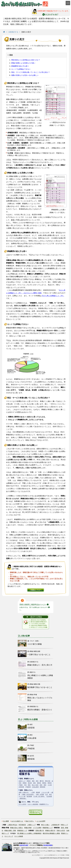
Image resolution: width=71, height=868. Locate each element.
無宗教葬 (29, 796)
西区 (29, 785)
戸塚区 (21, 785)
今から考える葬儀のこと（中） (53, 296)
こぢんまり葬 (45, 792)
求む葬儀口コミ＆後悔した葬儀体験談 (29, 833)
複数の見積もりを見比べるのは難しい (25, 75)
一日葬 (33, 792)
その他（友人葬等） (39, 796)
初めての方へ (30, 821)
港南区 (25, 783)
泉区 (37, 781)
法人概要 (6, 821)
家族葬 (38, 792)
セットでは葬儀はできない (21, 69)
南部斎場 (42, 787)
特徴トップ (64, 825)
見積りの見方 (61, 831)
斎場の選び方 (40, 831)
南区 (45, 785)
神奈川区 (48, 781)
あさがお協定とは (17, 821)
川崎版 (67, 855)
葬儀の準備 (28, 828)
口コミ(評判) (22, 804)
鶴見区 (50, 783)
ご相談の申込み (12, 825)
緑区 (41, 785)
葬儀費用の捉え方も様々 (20, 66)
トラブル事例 (37, 828)
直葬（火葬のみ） (24, 792)
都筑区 (44, 783)
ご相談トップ (31, 825)
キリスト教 (22, 796)
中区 (25, 785)
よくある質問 (41, 821)
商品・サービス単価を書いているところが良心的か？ (31, 72)
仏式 (47, 794)
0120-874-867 (24, 845)
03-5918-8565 (48, 845)
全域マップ (22, 781)
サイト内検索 (19, 836)
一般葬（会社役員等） (28, 794)
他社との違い (45, 825)
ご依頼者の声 (55, 825)
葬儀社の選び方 (50, 831)
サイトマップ (9, 836)
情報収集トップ (22, 831)
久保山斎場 (35, 787)
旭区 (33, 781)
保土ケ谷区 (35, 785)
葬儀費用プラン (44, 804)
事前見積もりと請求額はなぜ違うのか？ (26, 60)
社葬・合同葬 (40, 794)
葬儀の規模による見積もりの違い (23, 63)
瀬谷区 (39, 783)
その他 (50, 785)
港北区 (30, 783)
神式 (50, 794)
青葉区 (29, 781)
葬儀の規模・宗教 (10, 831)
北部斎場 (21, 787)
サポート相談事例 (33, 804)
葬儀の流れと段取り (17, 828)
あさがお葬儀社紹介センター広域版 (54, 855)
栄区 (34, 783)
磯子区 (42, 781)
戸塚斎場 (28, 787)
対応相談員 (22, 825)
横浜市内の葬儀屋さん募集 (51, 833)
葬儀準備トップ (48, 828)
